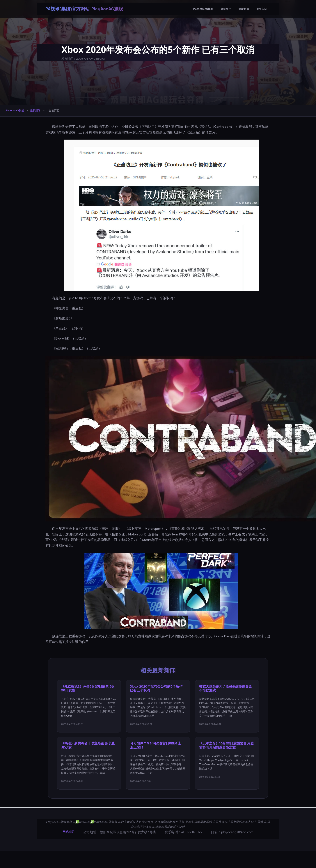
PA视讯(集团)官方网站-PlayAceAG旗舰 (84, 9)
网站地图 (68, 832)
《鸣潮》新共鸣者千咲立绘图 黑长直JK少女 (88, 746)
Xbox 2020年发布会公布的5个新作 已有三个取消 (156, 689)
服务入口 (262, 9)
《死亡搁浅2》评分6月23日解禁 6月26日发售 (88, 689)
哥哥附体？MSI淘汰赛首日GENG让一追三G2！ (157, 746)
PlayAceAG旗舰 (203, 9)
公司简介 (226, 9)
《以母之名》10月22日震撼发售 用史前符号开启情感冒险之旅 (227, 746)
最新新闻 (244, 9)
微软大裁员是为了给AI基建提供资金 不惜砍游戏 (226, 689)
